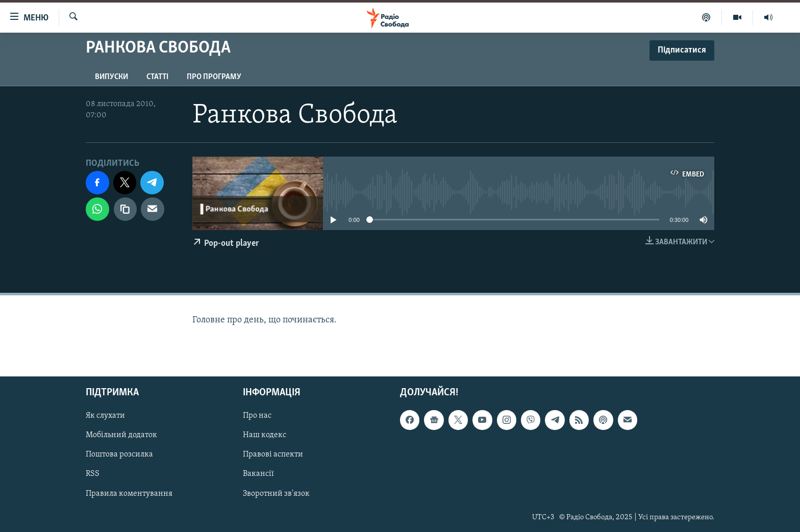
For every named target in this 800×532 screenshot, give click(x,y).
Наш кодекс (265, 435)
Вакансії (258, 474)
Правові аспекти (273, 454)
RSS (93, 474)
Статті (157, 77)
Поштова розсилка (119, 454)
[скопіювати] (126, 209)
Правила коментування (129, 494)
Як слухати (105, 416)
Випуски (111, 77)
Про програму (214, 77)
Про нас (257, 416)
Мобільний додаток (121, 435)
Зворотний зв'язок (276, 494)
